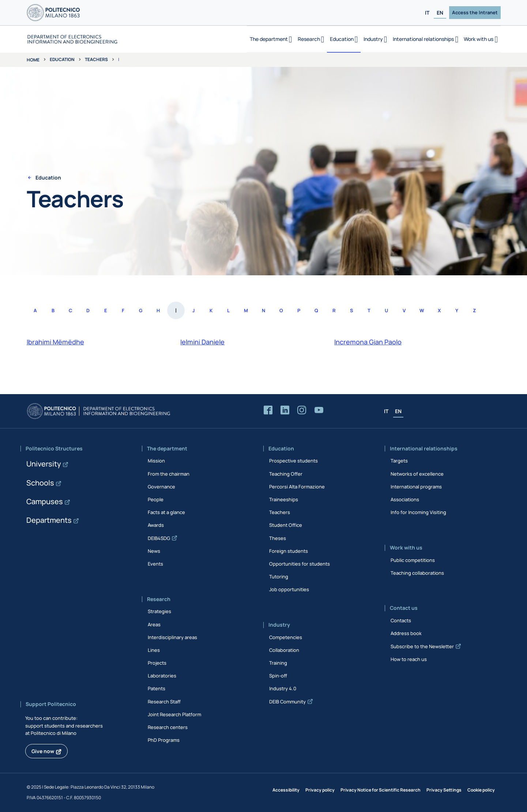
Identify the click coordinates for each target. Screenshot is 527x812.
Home (33, 60)
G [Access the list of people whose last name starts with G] (141, 310)
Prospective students (293, 461)
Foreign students (289, 551)
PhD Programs (164, 740)
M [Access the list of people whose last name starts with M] (246, 310)
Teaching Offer (286, 474)
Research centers (168, 727)
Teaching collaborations (417, 573)
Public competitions (413, 560)
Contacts (401, 620)
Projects (157, 663)
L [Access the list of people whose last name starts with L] (228, 310)
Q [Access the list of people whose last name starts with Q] (316, 310)
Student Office (286, 525)
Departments (49, 520)
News (154, 551)
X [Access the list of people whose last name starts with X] (439, 310)
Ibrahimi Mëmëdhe (55, 342)
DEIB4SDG (159, 538)
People (156, 499)
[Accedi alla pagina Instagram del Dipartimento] (302, 410)
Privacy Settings (444, 790)
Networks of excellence (417, 474)
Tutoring (279, 577)
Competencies (286, 637)
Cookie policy (481, 790)
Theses (278, 538)
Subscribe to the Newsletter (422, 646)
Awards (156, 525)
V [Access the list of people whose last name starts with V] (404, 310)
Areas (154, 624)
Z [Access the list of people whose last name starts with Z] (474, 310)
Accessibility (286, 790)
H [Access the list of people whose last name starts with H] (158, 310)
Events (155, 564)
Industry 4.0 (283, 688)
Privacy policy (320, 790)
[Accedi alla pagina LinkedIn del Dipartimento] (285, 410)
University (44, 464)
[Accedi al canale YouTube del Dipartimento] (319, 410)
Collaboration (284, 650)
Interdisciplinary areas (172, 637)
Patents (157, 688)
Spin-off (278, 676)
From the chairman (169, 474)
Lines (154, 650)
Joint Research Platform (174, 714)
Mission (156, 461)
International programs (416, 487)
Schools (40, 483)
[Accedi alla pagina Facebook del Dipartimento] (268, 410)
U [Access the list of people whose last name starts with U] (386, 310)
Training (278, 663)
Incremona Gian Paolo (368, 342)
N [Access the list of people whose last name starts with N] (263, 310)
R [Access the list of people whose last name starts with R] (334, 310)
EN (440, 13)
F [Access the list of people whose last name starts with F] (123, 310)
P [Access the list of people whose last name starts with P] (299, 310)
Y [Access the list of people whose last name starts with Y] (457, 310)
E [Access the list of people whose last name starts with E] (106, 310)
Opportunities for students (300, 564)
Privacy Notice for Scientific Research (381, 790)
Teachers (96, 59)
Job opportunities (289, 589)
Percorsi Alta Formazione (297, 487)
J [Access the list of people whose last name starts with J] (193, 310)
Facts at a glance (166, 512)
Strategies (159, 611)
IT (427, 13)
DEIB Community (287, 702)
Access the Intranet (475, 12)
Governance (161, 487)
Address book (406, 633)
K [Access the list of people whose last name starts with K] (211, 310)
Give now (43, 751)
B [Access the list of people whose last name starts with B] (53, 310)
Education (62, 59)
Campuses (45, 501)
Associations (405, 499)
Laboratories (162, 676)
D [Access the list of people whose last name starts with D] (88, 310)
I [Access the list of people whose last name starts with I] (176, 310)
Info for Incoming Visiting (418, 512)
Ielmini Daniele (202, 342)
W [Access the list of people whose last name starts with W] (422, 310)
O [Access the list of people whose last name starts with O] (281, 310)
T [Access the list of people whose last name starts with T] (369, 310)
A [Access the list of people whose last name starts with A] (35, 310)
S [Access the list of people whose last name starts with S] (351, 310)
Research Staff (164, 702)
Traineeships (284, 499)
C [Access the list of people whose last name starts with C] (70, 310)
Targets (399, 461)
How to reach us (409, 659)
